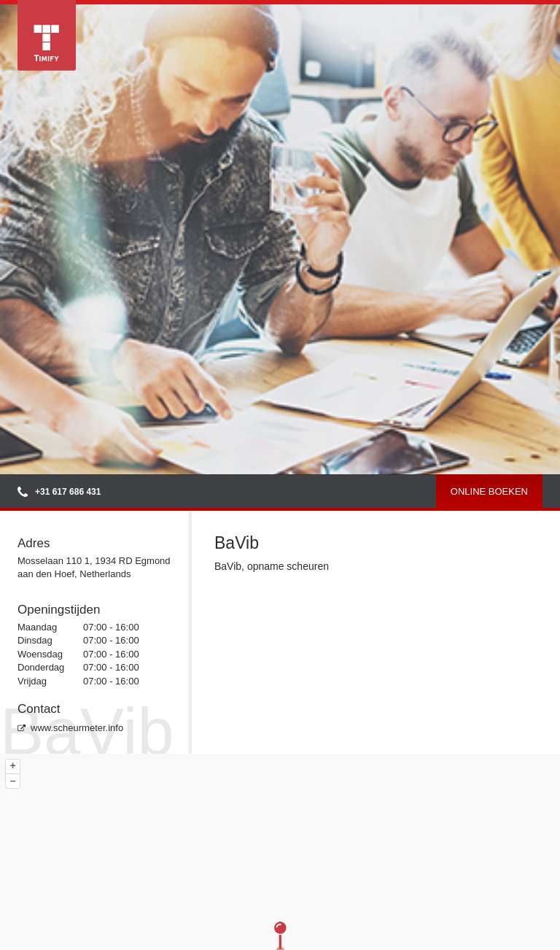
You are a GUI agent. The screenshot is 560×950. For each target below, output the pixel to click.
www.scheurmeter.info (70, 728)
